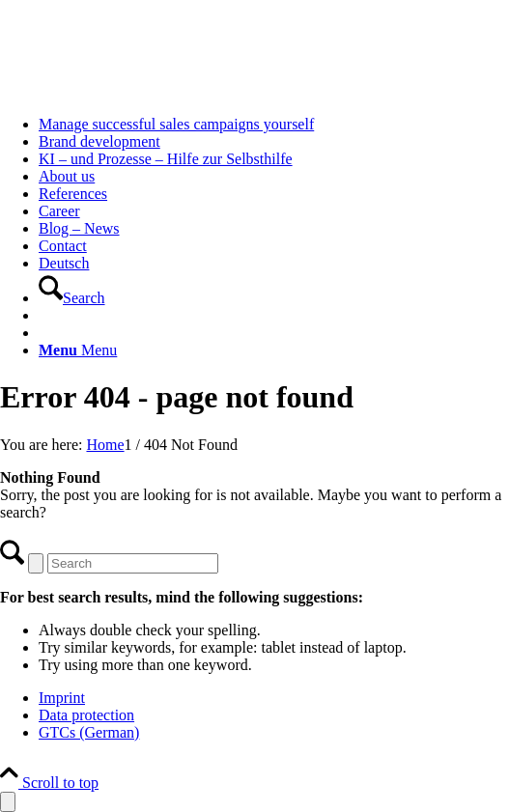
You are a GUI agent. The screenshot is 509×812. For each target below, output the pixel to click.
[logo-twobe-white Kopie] (145, 91)
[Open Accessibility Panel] (8, 802)
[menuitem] (274, 125)
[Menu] (78, 350)
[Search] (72, 298)
